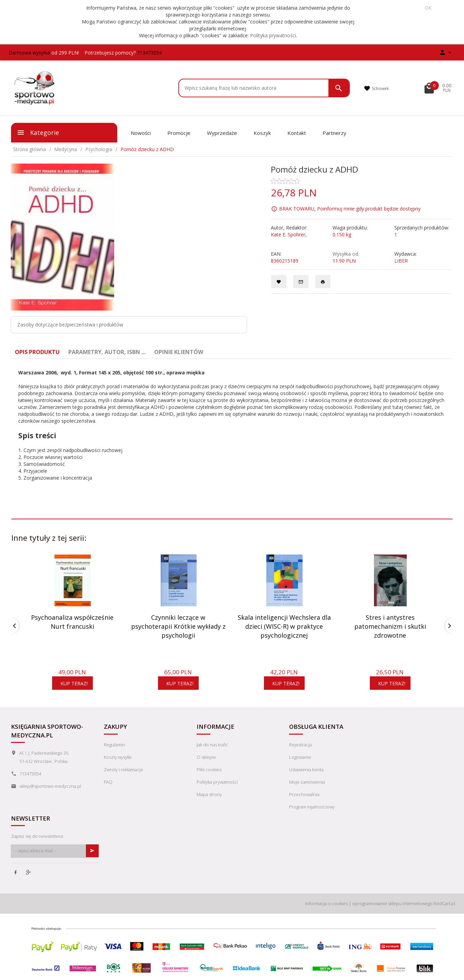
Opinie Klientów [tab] (179, 352)
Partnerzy (334, 133)
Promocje (179, 133)
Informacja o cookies (327, 903)
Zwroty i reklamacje (124, 770)
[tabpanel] (232, 432)
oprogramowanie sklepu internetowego (392, 903)
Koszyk (262, 133)
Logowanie (300, 757)
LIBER (401, 261)
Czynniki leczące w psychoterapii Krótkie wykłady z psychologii (178, 626)
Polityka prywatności (273, 35)
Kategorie (38, 133)
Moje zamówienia (307, 782)
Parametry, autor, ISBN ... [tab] (107, 352)
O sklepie (206, 757)
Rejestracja (300, 745)
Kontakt (297, 133)
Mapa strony (209, 794)
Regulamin (115, 745)
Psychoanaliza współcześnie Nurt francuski (72, 622)
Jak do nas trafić (212, 745)
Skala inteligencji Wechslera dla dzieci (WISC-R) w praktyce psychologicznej (284, 626)
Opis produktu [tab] (37, 352)
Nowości (141, 133)
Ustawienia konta (306, 770)
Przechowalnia (304, 794)
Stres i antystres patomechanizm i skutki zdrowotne (390, 626)
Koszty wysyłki (118, 757)
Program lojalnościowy (312, 807)
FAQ (108, 782)
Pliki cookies (209, 770)
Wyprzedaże (222, 133)
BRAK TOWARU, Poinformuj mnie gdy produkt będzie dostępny (350, 209)
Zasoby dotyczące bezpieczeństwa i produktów (70, 325)
